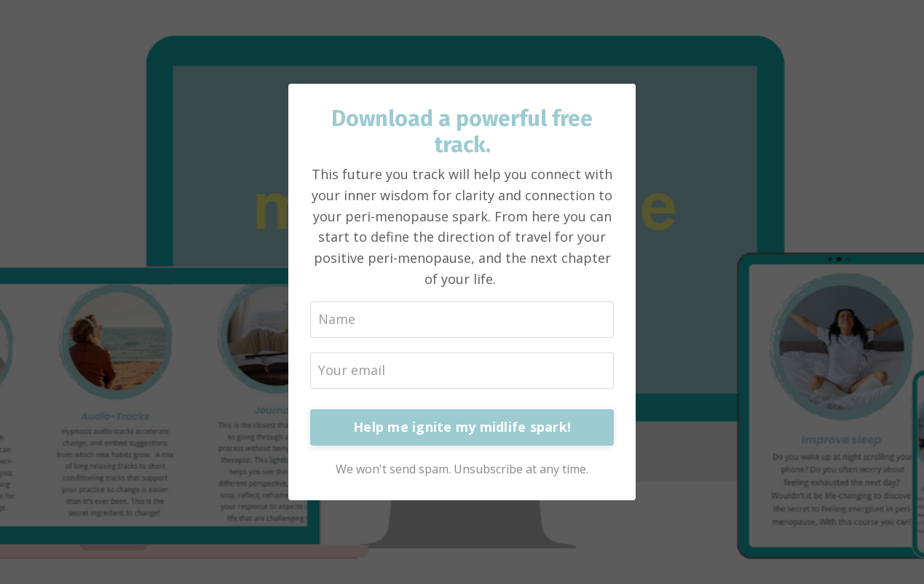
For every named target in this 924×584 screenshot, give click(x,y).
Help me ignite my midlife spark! (462, 427)
